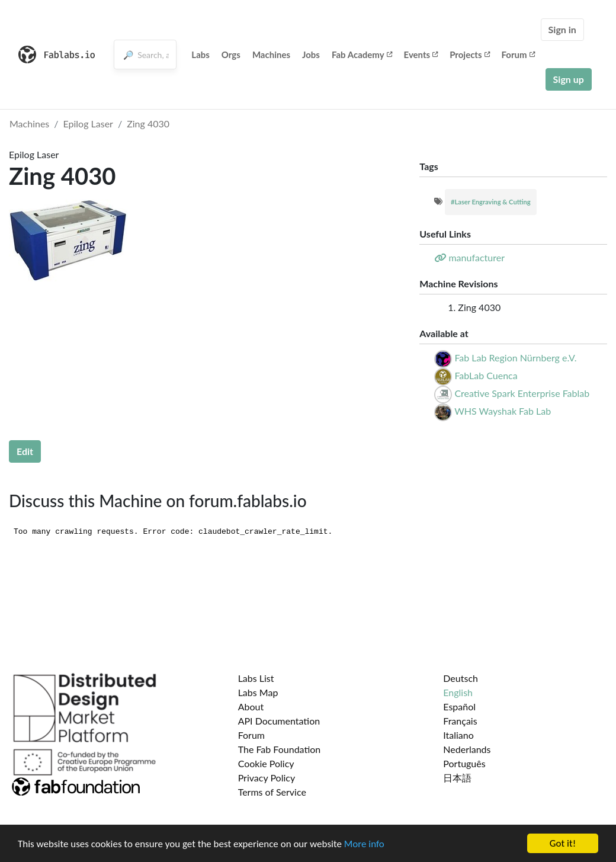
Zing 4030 (148, 124)
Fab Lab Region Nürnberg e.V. (515, 358)
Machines (271, 55)
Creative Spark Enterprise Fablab (522, 393)
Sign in (562, 29)
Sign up (569, 79)
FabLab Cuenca (486, 375)
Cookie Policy (266, 763)
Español (459, 706)
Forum (518, 55)
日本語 (457, 778)
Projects (469, 55)
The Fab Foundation (280, 749)
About (251, 706)
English (458, 692)
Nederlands (467, 749)
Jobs (311, 55)
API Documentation (279, 721)
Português (464, 763)
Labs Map (258, 692)
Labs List (256, 678)
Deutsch (461, 678)
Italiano (458, 735)
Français (460, 721)
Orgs (231, 55)
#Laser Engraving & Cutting (491, 202)
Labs (200, 55)
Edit (25, 451)
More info (364, 844)
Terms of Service (272, 792)
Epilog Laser (88, 124)
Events (421, 55)
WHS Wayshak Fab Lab (503, 411)
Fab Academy (362, 55)
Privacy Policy (267, 778)
